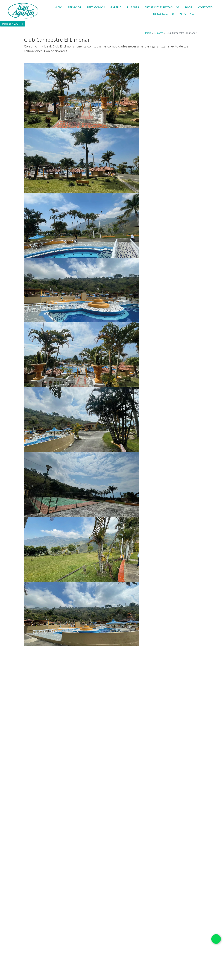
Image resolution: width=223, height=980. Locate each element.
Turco (115, 933)
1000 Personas (32, 738)
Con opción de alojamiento (54, 734)
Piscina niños (52, 933)
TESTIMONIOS (96, 7)
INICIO (58, 7)
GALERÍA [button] (116, 7)
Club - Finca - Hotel (91, 737)
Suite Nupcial (100, 933)
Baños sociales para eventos (50, 953)
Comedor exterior (94, 953)
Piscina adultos (124, 928)
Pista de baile (127, 958)
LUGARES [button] (133, 7)
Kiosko (106, 928)
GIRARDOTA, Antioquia (134, 733)
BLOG (189, 7)
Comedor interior (120, 953)
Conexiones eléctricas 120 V (118, 923)
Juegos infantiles (88, 928)
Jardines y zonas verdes (60, 928)
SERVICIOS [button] (74, 7)
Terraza (96, 963)
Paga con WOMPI (13, 24)
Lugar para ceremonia (101, 958)
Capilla (75, 953)
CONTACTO (205, 7)
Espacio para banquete (42, 958)
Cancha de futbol (64, 923)
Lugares (159, 33)
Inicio (148, 33)
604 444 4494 (160, 14)
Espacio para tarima (72, 958)
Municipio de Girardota (39, 796)
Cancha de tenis (88, 923)
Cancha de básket (39, 923)
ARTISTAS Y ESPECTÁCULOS (162, 7)
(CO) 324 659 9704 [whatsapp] (183, 14)
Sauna (68, 933)
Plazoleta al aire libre (75, 963)
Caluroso (73, 731)
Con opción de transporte (114, 734)
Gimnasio (36, 928)
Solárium (82, 933)
